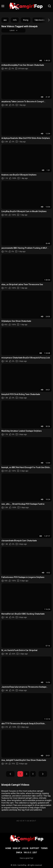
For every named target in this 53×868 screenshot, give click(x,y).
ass (5, 20)
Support (34, 848)
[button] (46, 20)
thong (26, 20)
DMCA (19, 853)
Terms (44, 848)
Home (8, 848)
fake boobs (40, 20)
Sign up (17, 848)
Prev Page (10, 774)
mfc (15, 20)
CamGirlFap (22, 865)
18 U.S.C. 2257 (30, 853)
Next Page (43, 774)
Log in (25, 848)
